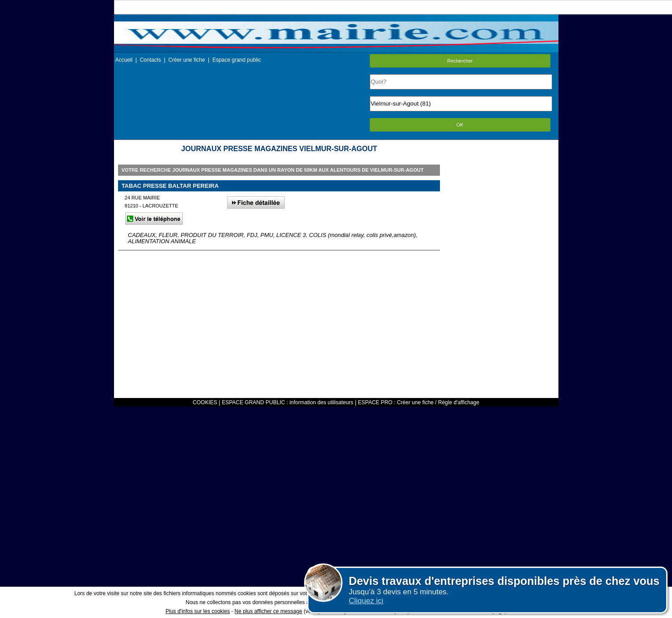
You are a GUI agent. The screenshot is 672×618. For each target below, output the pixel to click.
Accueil (124, 60)
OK (460, 125)
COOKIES (205, 402)
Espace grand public (237, 60)
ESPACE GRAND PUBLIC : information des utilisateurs (287, 402)
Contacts (150, 60)
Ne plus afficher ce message (268, 611)
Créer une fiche (186, 60)
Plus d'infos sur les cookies (198, 611)
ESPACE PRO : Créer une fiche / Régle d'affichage (419, 402)
